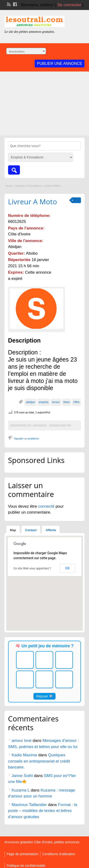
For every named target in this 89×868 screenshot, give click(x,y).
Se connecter (69, 5)
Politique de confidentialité (26, 866)
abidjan (30, 402)
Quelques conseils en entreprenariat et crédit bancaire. (39, 761)
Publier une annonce (60, 64)
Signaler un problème (26, 439)
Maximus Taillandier (29, 805)
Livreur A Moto (33, 202)
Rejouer (44, 696)
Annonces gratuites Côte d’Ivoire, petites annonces (42, 842)
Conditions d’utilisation (59, 854)
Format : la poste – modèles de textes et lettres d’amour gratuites (43, 811)
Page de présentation (22, 854)
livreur (56, 402)
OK (67, 568)
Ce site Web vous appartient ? (32, 568)
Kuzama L (21, 790)
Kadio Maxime (24, 755)
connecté (47, 506)
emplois (44, 402)
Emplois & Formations (28, 186)
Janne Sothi (22, 776)
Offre (76, 402)
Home (9, 186)
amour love (22, 741)
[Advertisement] (44, 105)
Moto (67, 402)
